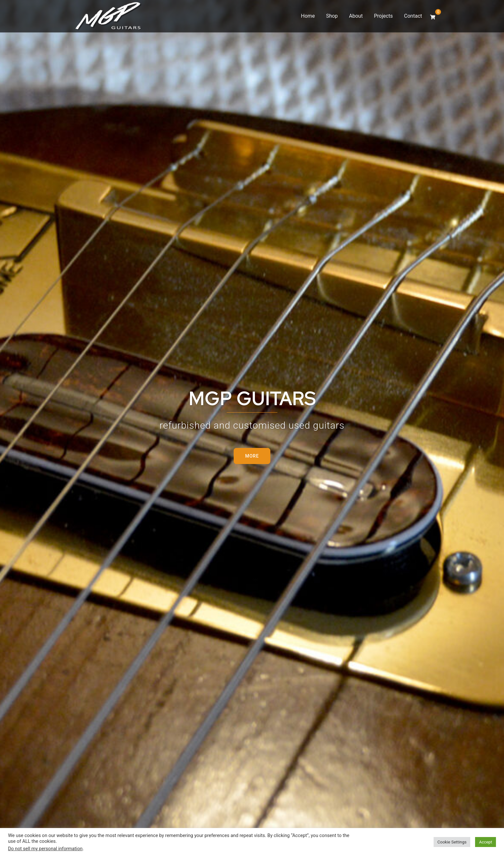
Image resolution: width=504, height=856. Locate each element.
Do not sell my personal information (45, 849)
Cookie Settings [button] (452, 842)
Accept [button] (486, 842)
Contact (413, 16)
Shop (332, 16)
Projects (383, 16)
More (252, 456)
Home (308, 16)
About (356, 16)
